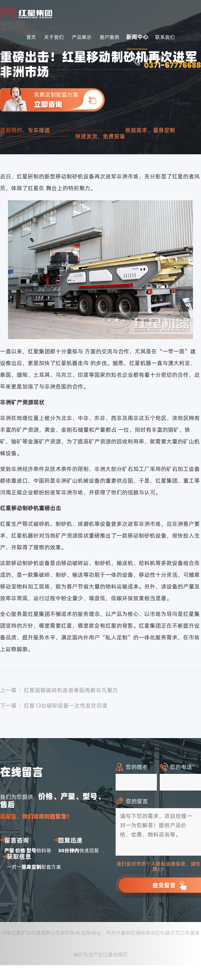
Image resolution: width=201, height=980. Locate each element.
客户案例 (109, 37)
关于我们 (54, 37)
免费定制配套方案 (69, 100)
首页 (31, 37)
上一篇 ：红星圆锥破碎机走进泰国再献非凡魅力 (59, 690)
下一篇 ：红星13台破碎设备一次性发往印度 (54, 706)
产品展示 (82, 37)
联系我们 (165, 37)
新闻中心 (137, 37)
